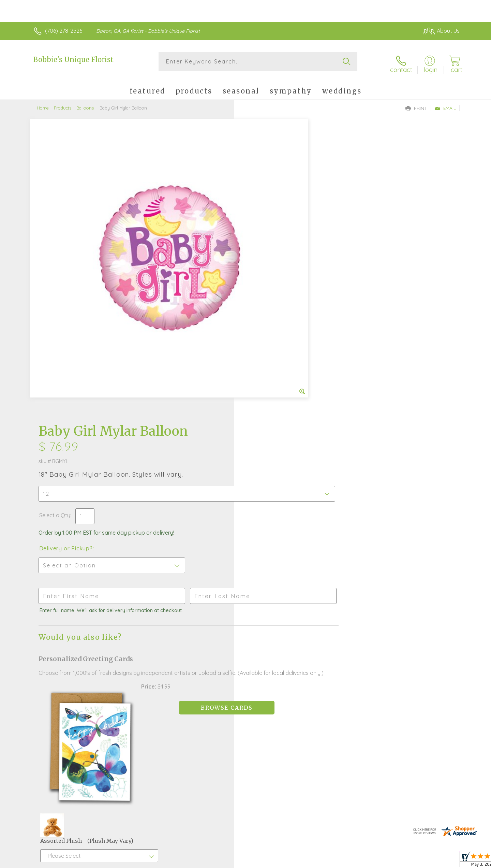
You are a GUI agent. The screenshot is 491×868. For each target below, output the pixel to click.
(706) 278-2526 (64, 31)
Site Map (441, 861)
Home (43, 104)
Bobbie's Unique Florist (73, 60)
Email (445, 104)
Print (416, 104)
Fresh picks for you (186, 654)
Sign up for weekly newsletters (331, 650)
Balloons (85, 104)
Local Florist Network (399, 861)
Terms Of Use (310, 861)
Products (63, 104)
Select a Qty (262, 206)
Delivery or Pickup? (273, 239)
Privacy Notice (351, 861)
